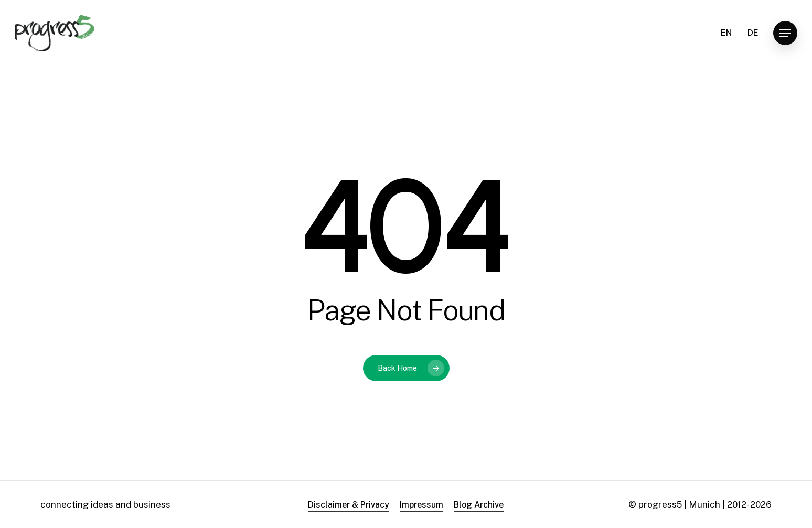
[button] (785, 33)
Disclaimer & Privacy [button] (349, 505)
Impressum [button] (421, 505)
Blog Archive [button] (479, 505)
